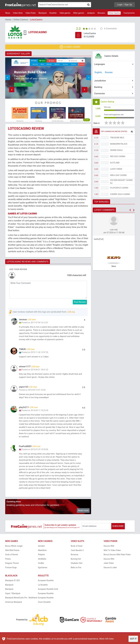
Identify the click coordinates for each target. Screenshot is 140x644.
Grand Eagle (116, 151)
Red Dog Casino (118, 157)
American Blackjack (14, 608)
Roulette (53, 13)
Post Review (80, 302)
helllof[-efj (99, 240)
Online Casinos (114, 13)
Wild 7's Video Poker (112, 556)
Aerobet (41, 552)
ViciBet (41, 569)
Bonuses (101, 13)
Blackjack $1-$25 (12, 586)
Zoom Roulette (44, 608)
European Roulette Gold (48, 595)
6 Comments (110, 29)
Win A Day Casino (118, 176)
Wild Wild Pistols (12, 556)
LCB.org (71, 312)
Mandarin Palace (119, 145)
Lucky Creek (116, 170)
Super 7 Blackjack (13, 599)
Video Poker (31, 13)
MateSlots (42, 556)
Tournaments (129, 13)
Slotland (115, 164)
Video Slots (18, 13)
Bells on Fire (76, 573)
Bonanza (75, 560)
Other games (79, 13)
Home (8, 20)
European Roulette (46, 586)
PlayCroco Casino (119, 189)
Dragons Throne (12, 569)
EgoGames (43, 573)
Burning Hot (76, 565)
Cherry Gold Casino (120, 195)
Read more (83, 516)
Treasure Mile (117, 138)
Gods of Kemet (12, 560)
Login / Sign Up (124, 5)
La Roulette (43, 591)
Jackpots (91, 13)
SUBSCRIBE (118, 532)
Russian (109, 72)
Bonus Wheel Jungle (14, 552)
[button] (12, 90)
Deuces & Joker (110, 573)
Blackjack (43, 13)
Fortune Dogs (11, 573)
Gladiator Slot (77, 569)
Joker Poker (109, 569)
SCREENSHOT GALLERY (18, 54)
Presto (8, 565)
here (111, 639)
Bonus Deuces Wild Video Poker (117, 560)
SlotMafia (42, 565)
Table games (65, 13)
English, (98, 72)
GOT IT (133, 639)
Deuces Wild (109, 552)
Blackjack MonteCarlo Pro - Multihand (21, 603)
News (8, 13)
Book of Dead (77, 552)
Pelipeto (41, 560)
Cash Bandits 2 (77, 556)
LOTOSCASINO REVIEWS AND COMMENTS (28, 262)
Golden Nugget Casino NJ (121, 182)
